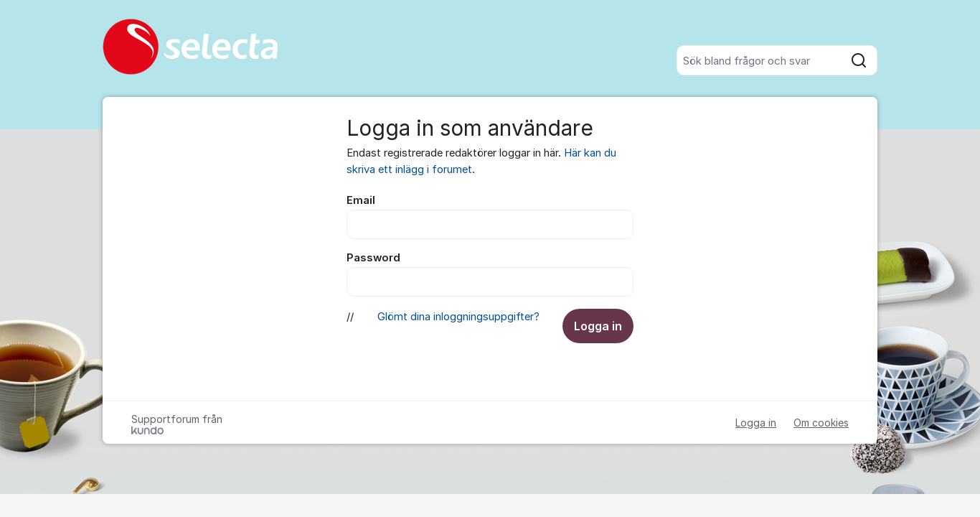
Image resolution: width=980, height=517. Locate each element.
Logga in (598, 326)
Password (373, 258)
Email (361, 200)
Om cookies (821, 423)
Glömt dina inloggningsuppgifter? (458, 317)
